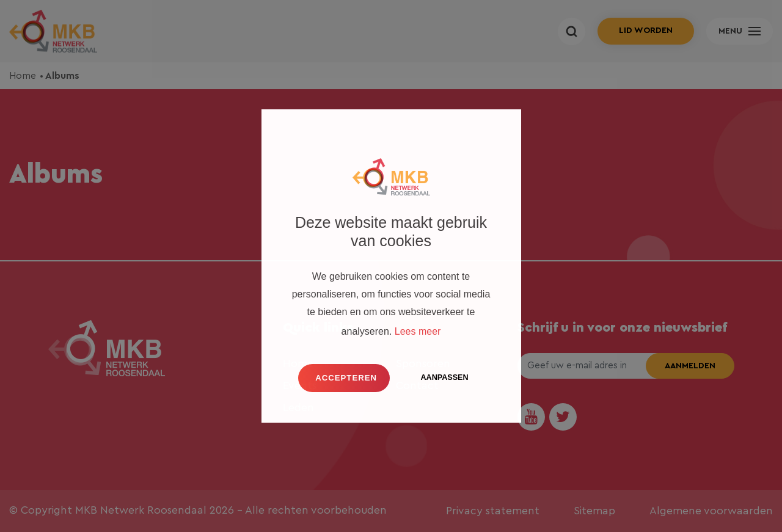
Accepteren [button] (346, 378)
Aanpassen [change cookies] (444, 377)
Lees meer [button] (418, 331)
